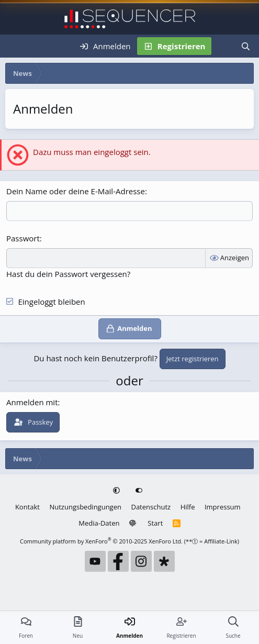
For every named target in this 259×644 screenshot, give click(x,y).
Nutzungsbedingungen (85, 507)
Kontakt (27, 507)
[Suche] (246, 46)
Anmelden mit (32, 402)
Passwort (23, 238)
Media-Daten (99, 523)
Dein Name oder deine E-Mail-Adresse (76, 191)
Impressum (223, 507)
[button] (117, 491)
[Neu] (223, 46)
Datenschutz (151, 507)
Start (155, 523)
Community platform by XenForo (101, 541)
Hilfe (188, 507)
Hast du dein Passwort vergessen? (68, 274)
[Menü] (14, 46)
